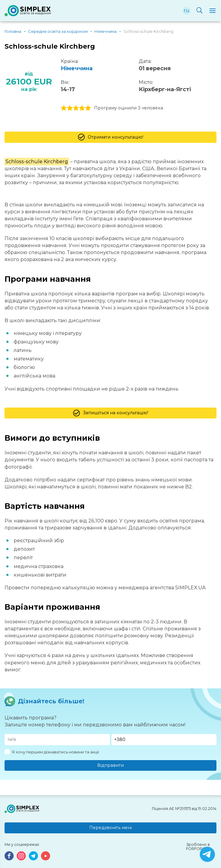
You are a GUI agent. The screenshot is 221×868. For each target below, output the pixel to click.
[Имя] (57, 740)
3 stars (76, 108)
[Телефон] (164, 740)
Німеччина (77, 68)
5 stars (88, 108)
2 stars (70, 108)
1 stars (64, 108)
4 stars (82, 108)
